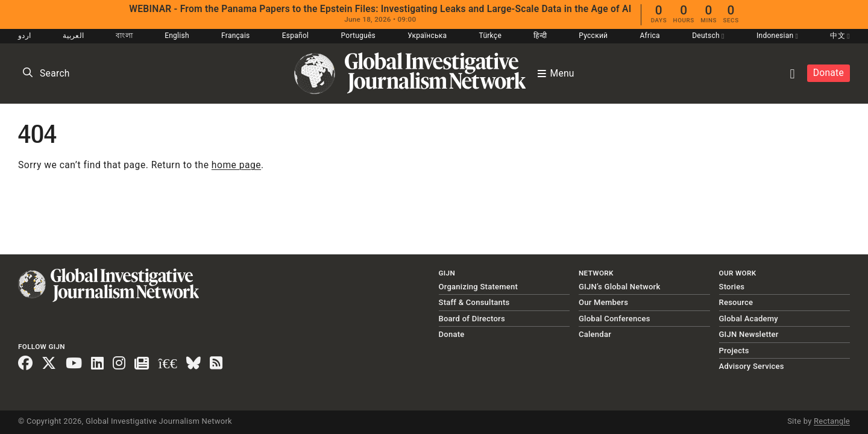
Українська (427, 36)
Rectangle (832, 421)
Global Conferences (615, 319)
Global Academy (749, 319)
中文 (840, 36)
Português (359, 36)
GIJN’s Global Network (620, 287)
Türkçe (490, 36)
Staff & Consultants (474, 302)
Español (296, 36)
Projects (734, 351)
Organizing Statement (479, 287)
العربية (73, 36)
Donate (829, 73)
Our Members (603, 302)
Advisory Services (752, 366)
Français (235, 36)
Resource (736, 302)
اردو (24, 36)
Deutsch (708, 36)
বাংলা (124, 36)
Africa (650, 36)
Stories (732, 287)
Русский (593, 36)
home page (236, 165)
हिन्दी (540, 36)
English (177, 36)
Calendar (595, 334)
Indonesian (777, 36)
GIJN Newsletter (749, 334)
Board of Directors (472, 319)
